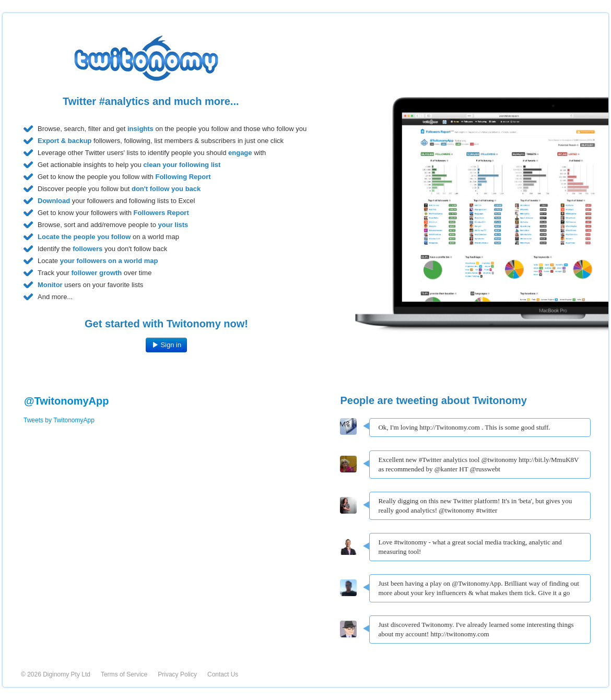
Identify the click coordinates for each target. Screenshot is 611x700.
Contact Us (223, 674)
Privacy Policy (177, 674)
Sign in (166, 345)
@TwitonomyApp (66, 401)
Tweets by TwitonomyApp (59, 420)
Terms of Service (124, 674)
